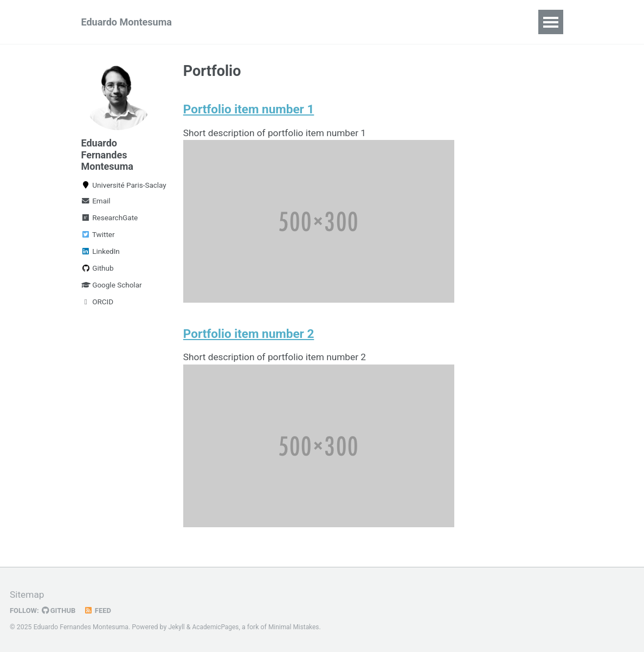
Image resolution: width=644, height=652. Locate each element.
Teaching (346, 22)
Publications (238, 22)
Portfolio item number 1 (249, 111)
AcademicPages (217, 627)
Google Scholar (112, 289)
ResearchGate (110, 221)
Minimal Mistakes (297, 627)
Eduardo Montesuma (127, 22)
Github (98, 272)
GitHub (60, 610)
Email (96, 204)
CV (514, 22)
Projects (403, 22)
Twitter (98, 238)
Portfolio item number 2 (249, 337)
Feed (100, 610)
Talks (295, 22)
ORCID (98, 305)
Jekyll (177, 627)
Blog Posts (464, 22)
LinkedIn (101, 255)
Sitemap (28, 595)
